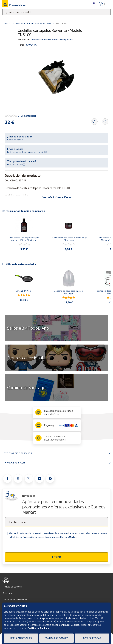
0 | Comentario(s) (27, 116)
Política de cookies (12, 587)
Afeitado (61, 23)
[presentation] (29, 546)
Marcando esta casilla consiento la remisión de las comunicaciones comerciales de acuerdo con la (58, 535)
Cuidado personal (40, 23)
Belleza (20, 23)
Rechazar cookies (21, 638)
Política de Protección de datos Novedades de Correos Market (44, 537)
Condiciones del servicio (15, 599)
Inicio (8, 23)
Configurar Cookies (56, 638)
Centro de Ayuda (15, 140)
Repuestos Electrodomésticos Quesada (52, 40)
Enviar (57, 557)
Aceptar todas (92, 638)
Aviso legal (8, 593)
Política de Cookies (38, 628)
